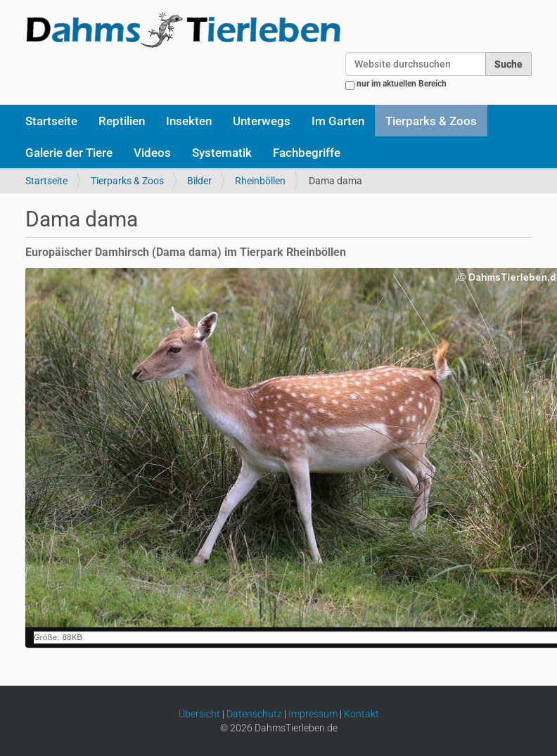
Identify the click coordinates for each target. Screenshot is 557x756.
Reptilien (122, 121)
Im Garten (338, 121)
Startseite (51, 121)
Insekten (189, 121)
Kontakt (361, 714)
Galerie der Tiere (69, 153)
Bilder (199, 181)
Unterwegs (262, 121)
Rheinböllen (260, 181)
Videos (152, 153)
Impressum (313, 714)
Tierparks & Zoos (431, 121)
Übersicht (199, 714)
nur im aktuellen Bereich (402, 84)
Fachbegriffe (307, 153)
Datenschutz (254, 714)
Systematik (222, 153)
